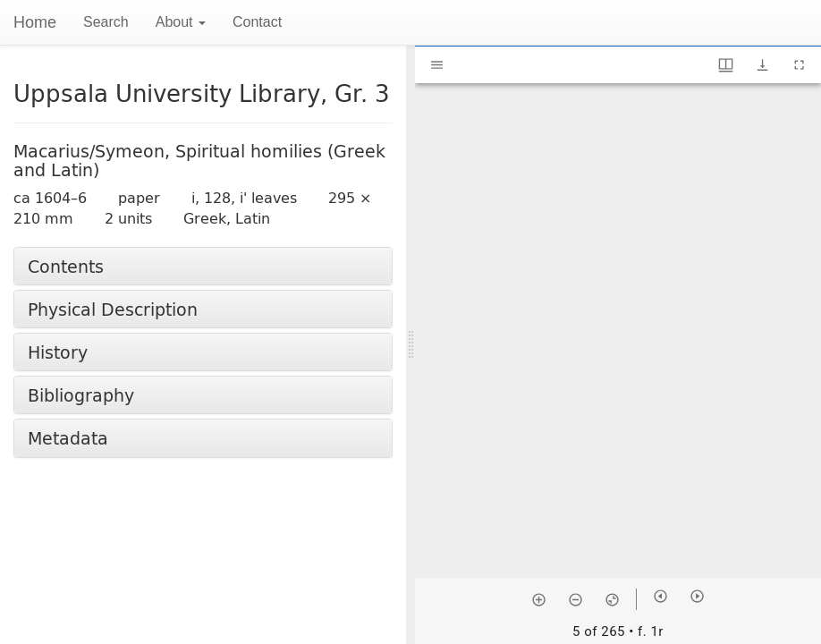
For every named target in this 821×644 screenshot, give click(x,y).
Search (106, 22)
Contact (257, 22)
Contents (66, 266)
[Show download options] (762, 65)
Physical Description (113, 309)
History (58, 352)
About (181, 22)
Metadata (68, 438)
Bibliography (81, 395)
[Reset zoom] (612, 599)
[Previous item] (660, 596)
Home (35, 22)
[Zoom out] (576, 599)
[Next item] (697, 596)
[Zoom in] (539, 599)
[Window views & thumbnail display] (726, 65)
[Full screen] (799, 65)
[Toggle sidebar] (437, 65)
